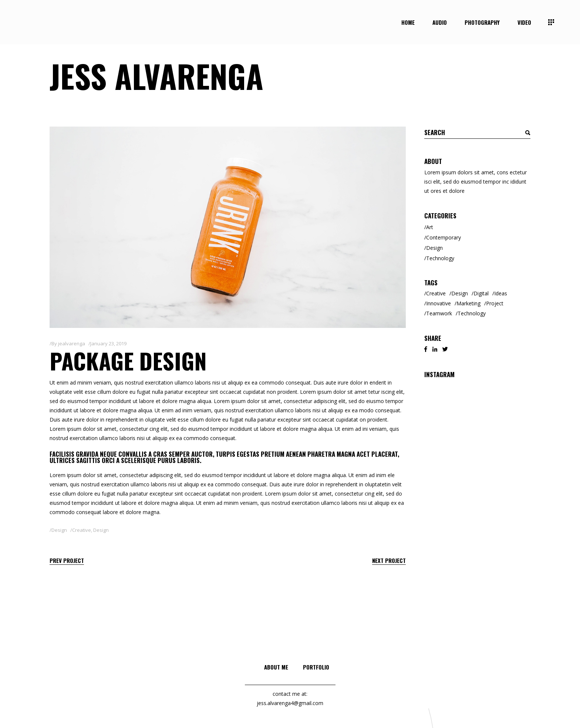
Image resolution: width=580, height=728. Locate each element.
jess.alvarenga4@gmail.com (290, 703)
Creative (82, 530)
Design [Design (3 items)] (460, 293)
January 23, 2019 (108, 343)
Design (59, 530)
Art (430, 227)
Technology (440, 258)
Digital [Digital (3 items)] (481, 293)
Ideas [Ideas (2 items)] (501, 293)
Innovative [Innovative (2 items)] (439, 303)
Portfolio (316, 667)
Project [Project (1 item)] (495, 303)
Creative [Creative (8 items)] (436, 293)
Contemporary (444, 237)
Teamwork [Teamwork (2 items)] (439, 313)
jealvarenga (72, 343)
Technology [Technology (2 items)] (472, 313)
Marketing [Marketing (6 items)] (468, 303)
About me (276, 667)
